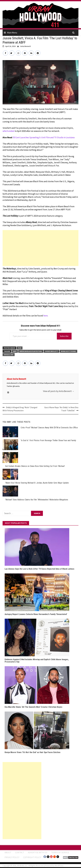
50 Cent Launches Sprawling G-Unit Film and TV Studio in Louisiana (44, 137)
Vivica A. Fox (9, 355)
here (46, 316)
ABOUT (8, 852)
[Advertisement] (41, 248)
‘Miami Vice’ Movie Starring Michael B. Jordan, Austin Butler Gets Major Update (37, 483)
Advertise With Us (38, 852)
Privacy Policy (12, 857)
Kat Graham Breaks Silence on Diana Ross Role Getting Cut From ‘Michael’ (35, 466)
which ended (9, 131)
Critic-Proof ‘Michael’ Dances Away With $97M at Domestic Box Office (49, 428)
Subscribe (64, 336)
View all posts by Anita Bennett (59, 391)
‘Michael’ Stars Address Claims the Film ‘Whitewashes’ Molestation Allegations (37, 500)
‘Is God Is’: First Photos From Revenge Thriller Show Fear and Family (48, 440)
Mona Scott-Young (68, 351)
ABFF (15, 351)
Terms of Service (60, 852)
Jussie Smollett (51, 351)
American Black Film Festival (31, 351)
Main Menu (12, 33)
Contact (20, 852)
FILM (20, 348)
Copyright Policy (32, 857)
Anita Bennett (26, 46)
